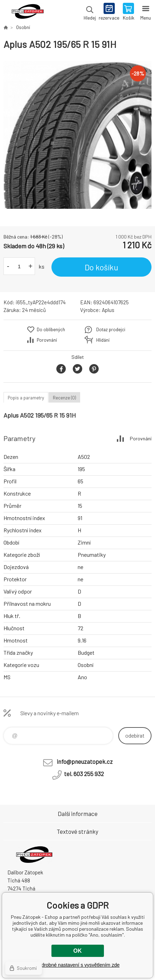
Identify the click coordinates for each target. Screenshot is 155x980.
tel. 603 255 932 (84, 774)
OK (78, 951)
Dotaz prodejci (111, 329)
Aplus (108, 310)
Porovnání (47, 340)
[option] (77, 135)
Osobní (23, 27)
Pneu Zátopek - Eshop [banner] (27, 12)
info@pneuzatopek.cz (85, 761)
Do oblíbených (51, 329)
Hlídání (103, 340)
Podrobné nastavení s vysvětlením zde (77, 965)
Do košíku (101, 267)
